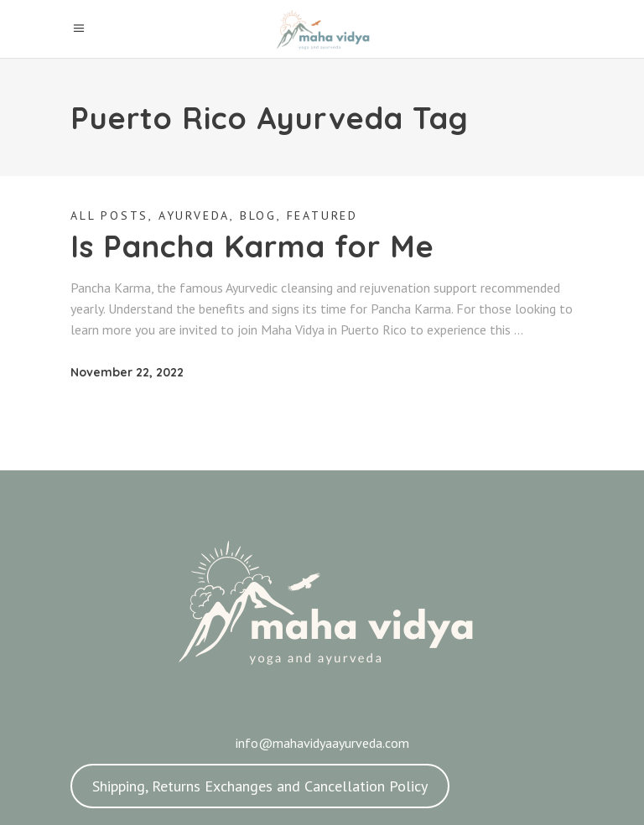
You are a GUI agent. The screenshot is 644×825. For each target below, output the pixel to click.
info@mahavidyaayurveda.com (322, 743)
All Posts (109, 215)
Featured (322, 215)
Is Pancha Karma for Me (252, 246)
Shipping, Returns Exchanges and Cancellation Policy (260, 786)
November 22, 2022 (127, 372)
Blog (258, 215)
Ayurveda (194, 215)
